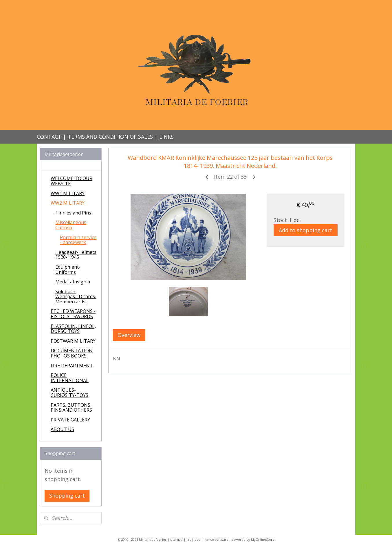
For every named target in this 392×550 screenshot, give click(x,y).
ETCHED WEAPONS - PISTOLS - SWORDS (73, 314)
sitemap (176, 539)
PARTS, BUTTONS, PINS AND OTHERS (71, 408)
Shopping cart (67, 496)
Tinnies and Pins (73, 213)
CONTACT (49, 137)
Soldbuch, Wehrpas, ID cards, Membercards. (76, 297)
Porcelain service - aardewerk (78, 240)
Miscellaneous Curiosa (71, 225)
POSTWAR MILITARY (73, 341)
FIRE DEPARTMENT (72, 366)
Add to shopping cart (305, 230)
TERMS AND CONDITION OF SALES (110, 137)
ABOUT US (62, 429)
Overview (129, 335)
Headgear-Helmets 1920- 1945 (76, 255)
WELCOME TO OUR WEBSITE (72, 181)
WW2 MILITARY (68, 203)
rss (189, 539)
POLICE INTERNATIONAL (70, 378)
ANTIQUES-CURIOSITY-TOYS (69, 393)
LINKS (166, 137)
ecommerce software (211, 539)
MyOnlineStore (263, 539)
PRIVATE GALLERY (70, 420)
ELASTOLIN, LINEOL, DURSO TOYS (73, 329)
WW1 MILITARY (68, 193)
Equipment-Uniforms (68, 269)
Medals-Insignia (73, 282)
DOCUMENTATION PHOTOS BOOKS (72, 353)
